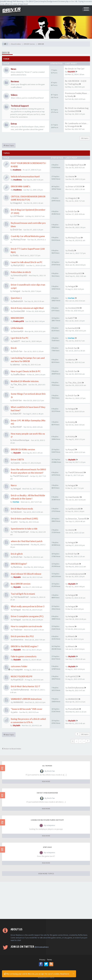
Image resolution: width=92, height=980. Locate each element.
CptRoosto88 (74, 509)
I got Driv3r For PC (20, 338)
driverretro (18, 640)
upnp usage (47, 847)
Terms (49, 960)
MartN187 (17, 427)
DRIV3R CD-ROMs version (23, 449)
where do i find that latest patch (27, 541)
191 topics (85, 138)
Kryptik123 (18, 680)
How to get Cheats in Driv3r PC (26, 371)
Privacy (42, 960)
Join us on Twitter (30, 947)
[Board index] (5, 44)
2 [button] (76, 741)
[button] (88, 741)
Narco (14, 485)
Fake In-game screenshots (24, 656)
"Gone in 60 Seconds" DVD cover (26, 709)
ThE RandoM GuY (21, 532)
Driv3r (14, 348)
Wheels (71, 636)
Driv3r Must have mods (22, 509)
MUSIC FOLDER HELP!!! (22, 676)
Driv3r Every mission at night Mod (27, 308)
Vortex (71, 298)
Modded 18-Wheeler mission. (25, 381)
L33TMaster (18, 216)
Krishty (71, 422)
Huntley (72, 262)
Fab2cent (18, 512)
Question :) (16, 298)
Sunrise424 (18, 331)
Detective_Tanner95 (77, 519)
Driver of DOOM (75, 186)
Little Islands (17, 328)
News (14, 69)
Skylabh (71, 72)
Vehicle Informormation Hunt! (25, 177)
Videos (14, 95)
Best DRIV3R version (21, 584)
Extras (14, 124)
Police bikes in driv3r (21, 272)
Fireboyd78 (19, 321)
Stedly (70, 96)
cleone (71, 176)
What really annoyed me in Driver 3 (28, 606)
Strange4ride (73, 126)
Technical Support (20, 106)
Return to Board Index (12, 749)
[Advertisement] (46, 900)
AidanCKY (17, 414)
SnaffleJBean (19, 374)
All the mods (47, 766)
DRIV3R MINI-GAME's (21, 186)
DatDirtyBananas (21, 690)
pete (15, 522)
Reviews (15, 81)
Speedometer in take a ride (24, 529)
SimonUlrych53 (20, 275)
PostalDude (73, 564)
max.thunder (74, 497)
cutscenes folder (19, 666)
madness (17, 170)
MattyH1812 (19, 265)
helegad (16, 291)
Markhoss (18, 567)
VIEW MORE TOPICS (46, 874)
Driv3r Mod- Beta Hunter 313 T (25, 686)
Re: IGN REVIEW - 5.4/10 (76, 81)
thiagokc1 (17, 203)
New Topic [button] (9, 145)
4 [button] (84, 741)
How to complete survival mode (26, 626)
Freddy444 (18, 670)
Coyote (17, 463)
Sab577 (71, 318)
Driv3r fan (72, 211)
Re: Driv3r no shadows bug (77, 108)
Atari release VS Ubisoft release (26, 574)
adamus (16, 364)
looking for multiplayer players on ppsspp (47, 820)
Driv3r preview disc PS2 (22, 636)
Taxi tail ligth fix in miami (23, 594)
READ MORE (46, 781)
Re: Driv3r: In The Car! (75, 69)
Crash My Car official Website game (28, 236)
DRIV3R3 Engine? (19, 564)
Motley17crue (20, 239)
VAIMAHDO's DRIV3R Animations (26, 699)
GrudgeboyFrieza (76, 165)
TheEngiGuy (73, 84)
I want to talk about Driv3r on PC (27, 262)
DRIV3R (6, 53)
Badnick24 (18, 301)
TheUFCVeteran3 (21, 476)
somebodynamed (21, 544)
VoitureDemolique (21, 440)
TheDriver (18, 630)
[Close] (73, 974)
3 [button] (80, 741)
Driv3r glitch (17, 554)
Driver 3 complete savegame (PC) (27, 616)
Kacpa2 (71, 449)
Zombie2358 (73, 111)
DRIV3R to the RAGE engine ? (25, 646)
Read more (65, 974)
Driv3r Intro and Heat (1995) (24, 519)
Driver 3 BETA (17, 460)
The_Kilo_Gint (20, 384)
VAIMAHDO (18, 702)
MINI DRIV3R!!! (17, 318)
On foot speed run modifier (47, 793)
